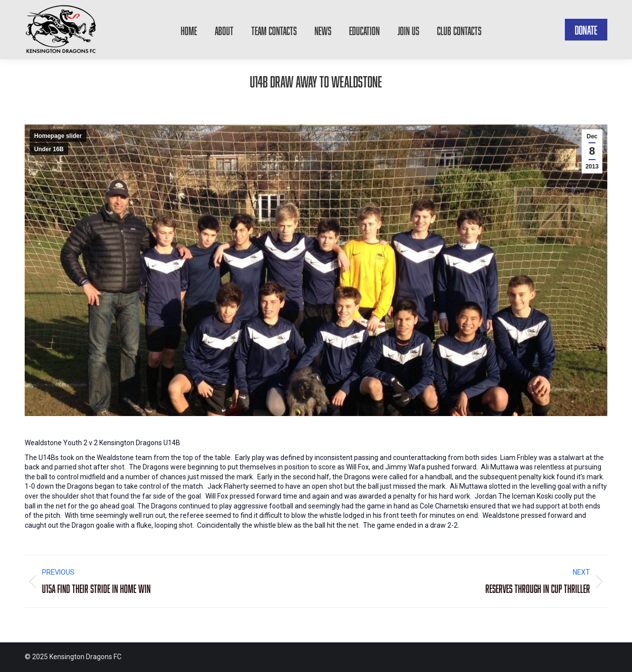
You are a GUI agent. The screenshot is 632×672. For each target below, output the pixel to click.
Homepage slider (58, 136)
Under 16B (49, 149)
